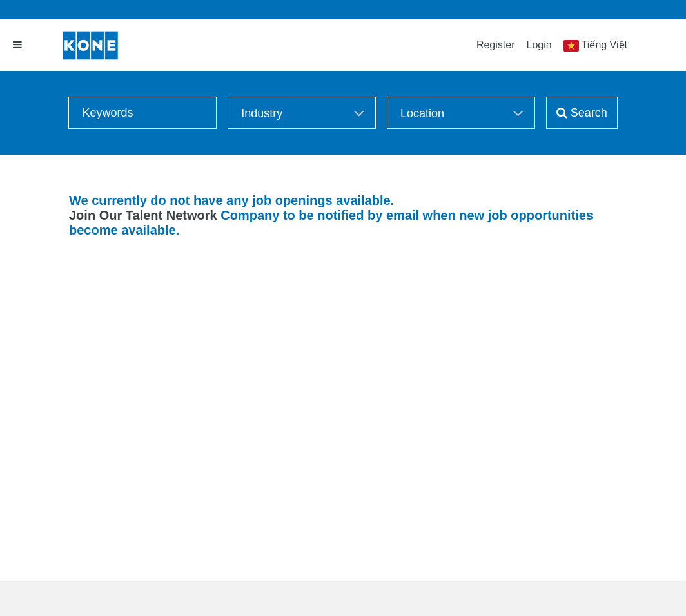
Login (539, 45)
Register (496, 45)
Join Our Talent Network (143, 215)
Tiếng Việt (604, 45)
